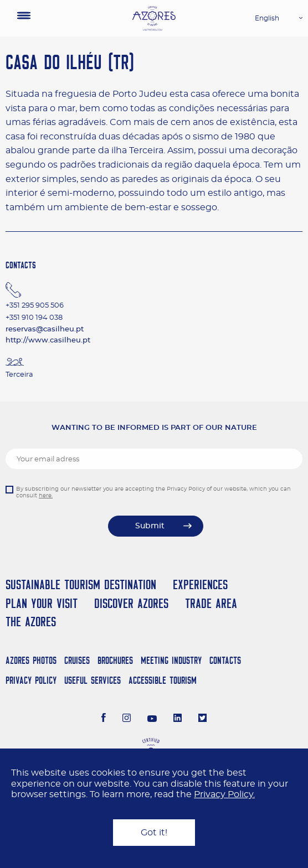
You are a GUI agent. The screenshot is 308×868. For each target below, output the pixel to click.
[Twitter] (202, 719)
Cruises (77, 660)
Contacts (225, 660)
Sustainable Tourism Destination (81, 584)
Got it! (154, 833)
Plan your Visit (42, 603)
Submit (150, 526)
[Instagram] (127, 719)
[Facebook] (104, 719)
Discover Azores (131, 603)
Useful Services (93, 680)
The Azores (31, 622)
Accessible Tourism (163, 680)
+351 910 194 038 (34, 318)
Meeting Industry (171, 660)
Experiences (200, 584)
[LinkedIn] (178, 719)
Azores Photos (31, 660)
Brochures (115, 660)
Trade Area (211, 603)
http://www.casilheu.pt (48, 341)
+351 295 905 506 (35, 306)
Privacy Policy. (224, 794)
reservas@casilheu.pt (45, 329)
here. (46, 496)
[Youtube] (152, 719)
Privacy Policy (31, 680)
